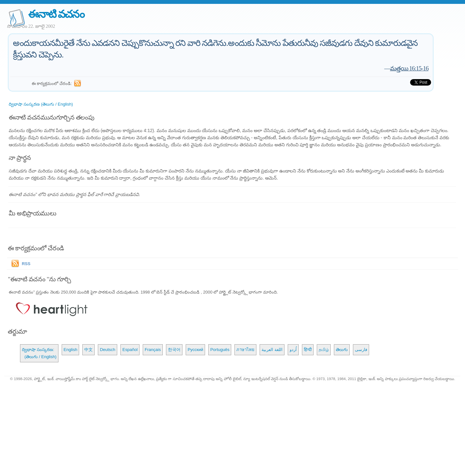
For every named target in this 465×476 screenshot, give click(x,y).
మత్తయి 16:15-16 (409, 68)
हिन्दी (308, 350)
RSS (26, 264)
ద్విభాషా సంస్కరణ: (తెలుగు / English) (39, 353)
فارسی (361, 350)
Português (220, 350)
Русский (195, 350)
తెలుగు (342, 350)
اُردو (293, 350)
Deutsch (108, 350)
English (71, 350)
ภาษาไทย (245, 350)
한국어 (174, 350)
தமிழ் (324, 350)
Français (153, 350)
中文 (88, 350)
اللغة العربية (272, 350)
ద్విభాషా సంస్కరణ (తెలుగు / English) (41, 104)
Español (130, 350)
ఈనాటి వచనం (56, 14)
